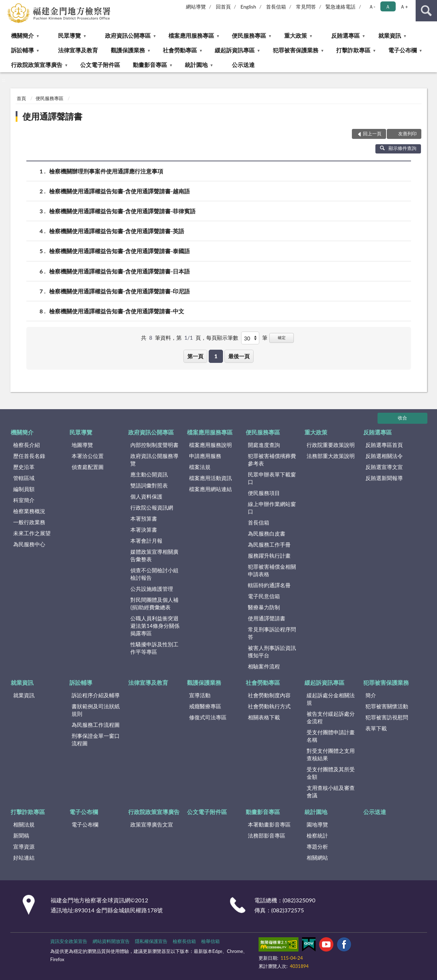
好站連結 (24, 857)
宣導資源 (24, 846)
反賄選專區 (345, 35)
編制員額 (24, 489)
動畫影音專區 (150, 65)
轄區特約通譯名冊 (269, 585)
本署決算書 (144, 530)
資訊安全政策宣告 (69, 941)
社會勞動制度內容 (269, 695)
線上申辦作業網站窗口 (272, 508)
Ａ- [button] (372, 7)
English (248, 7)
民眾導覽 (69, 35)
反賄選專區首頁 (384, 445)
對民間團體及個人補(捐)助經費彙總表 (154, 603)
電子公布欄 (402, 50)
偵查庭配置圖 (88, 467)
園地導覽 (317, 824)
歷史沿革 (24, 467)
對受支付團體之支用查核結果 (331, 754)
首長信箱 (276, 7)
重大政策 (296, 35)
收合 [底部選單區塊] (402, 418)
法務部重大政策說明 (331, 456)
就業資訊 (390, 35)
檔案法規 (200, 467)
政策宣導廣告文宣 (152, 824)
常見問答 (306, 7)
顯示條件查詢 (398, 148)
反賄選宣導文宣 (384, 467)
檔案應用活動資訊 (210, 478)
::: (6, 5)
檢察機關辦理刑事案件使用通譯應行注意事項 (106, 171)
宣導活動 (200, 695)
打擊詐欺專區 (353, 50)
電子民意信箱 (264, 596)
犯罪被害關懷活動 (387, 706)
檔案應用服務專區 (191, 35)
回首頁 (223, 7)
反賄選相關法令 (384, 456)
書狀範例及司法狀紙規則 (96, 710)
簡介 (371, 695)
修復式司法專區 (208, 717)
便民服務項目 (264, 493)
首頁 (21, 98)
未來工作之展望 (32, 533)
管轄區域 (24, 478)
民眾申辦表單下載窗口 (272, 478)
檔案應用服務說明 (210, 445)
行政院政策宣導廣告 (37, 65)
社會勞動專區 (180, 50)
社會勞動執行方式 (269, 706)
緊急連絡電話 (340, 7)
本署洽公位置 (88, 456)
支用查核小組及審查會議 (331, 791)
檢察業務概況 (29, 511)
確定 (282, 337)
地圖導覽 (82, 445)
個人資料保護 (146, 496)
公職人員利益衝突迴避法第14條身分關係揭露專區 (155, 626)
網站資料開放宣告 (111, 941)
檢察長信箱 (184, 941)
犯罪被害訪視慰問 (387, 717)
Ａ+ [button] (404, 7)
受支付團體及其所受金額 (331, 773)
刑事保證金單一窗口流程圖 (96, 739)
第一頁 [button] (195, 356)
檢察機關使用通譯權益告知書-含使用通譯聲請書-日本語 (120, 271)
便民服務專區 (249, 35)
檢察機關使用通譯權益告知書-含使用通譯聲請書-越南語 (120, 191)
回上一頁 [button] (372, 134)
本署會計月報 (146, 541)
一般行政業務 (29, 522)
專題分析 (317, 846)
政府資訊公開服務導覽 (154, 460)
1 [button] (216, 356)
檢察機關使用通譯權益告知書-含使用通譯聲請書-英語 (117, 231)
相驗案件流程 (264, 666)
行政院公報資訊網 (152, 507)
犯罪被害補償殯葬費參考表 (272, 460)
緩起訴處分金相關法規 (331, 699)
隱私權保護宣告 (151, 941)
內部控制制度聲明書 (154, 445)
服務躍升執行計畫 (269, 556)
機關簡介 (22, 35)
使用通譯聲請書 (52, 116)
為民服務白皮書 (267, 533)
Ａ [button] (388, 7)
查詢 (426, 11)
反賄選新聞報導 (384, 478)
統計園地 (196, 65)
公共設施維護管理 (152, 589)
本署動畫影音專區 (269, 824)
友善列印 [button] (407, 134)
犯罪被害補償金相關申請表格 (272, 570)
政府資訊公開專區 (128, 35)
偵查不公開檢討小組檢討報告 (154, 574)
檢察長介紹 (27, 445)
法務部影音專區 (267, 835)
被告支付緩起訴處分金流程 (331, 717)
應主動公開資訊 (149, 474)
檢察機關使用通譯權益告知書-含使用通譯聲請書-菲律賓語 (123, 211)
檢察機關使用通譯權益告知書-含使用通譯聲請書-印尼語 (120, 291)
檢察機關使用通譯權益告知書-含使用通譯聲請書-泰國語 (120, 251)
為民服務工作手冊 (269, 544)
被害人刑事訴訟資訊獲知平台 (272, 651)
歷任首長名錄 (29, 456)
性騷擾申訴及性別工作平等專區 (154, 648)
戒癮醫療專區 (205, 706)
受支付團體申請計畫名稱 (331, 736)
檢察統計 (317, 835)
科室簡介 (24, 500)
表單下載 (376, 728)
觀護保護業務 (128, 50)
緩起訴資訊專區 (235, 50)
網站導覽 (196, 7)
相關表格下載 (264, 717)
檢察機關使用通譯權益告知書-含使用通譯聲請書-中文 (117, 311)
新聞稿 (21, 835)
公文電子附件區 (100, 65)
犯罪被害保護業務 (296, 50)
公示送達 (243, 65)
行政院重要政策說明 (331, 445)
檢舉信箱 (210, 941)
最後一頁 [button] (239, 356)
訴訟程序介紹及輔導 (96, 695)
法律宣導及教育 (78, 50)
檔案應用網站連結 (210, 489)
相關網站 (317, 857)
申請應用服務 (205, 456)
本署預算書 (144, 518)
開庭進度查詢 (264, 445)
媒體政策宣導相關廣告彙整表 (154, 555)
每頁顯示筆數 (222, 338)
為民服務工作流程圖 (96, 725)
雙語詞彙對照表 (149, 485)
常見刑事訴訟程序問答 (272, 633)
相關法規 (24, 824)
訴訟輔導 (22, 50)
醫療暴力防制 (264, 607)
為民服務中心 (29, 544)
